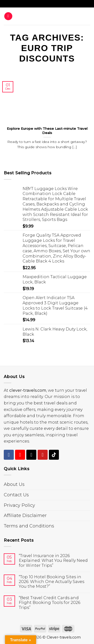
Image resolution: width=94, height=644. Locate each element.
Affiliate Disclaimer (25, 515)
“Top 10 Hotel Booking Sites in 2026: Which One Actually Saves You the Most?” (52, 582)
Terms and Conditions (29, 526)
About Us (14, 484)
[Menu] (8, 16)
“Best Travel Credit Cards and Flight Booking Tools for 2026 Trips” (50, 603)
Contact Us (16, 495)
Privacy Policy (19, 505)
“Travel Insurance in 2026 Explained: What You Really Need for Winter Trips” (53, 560)
